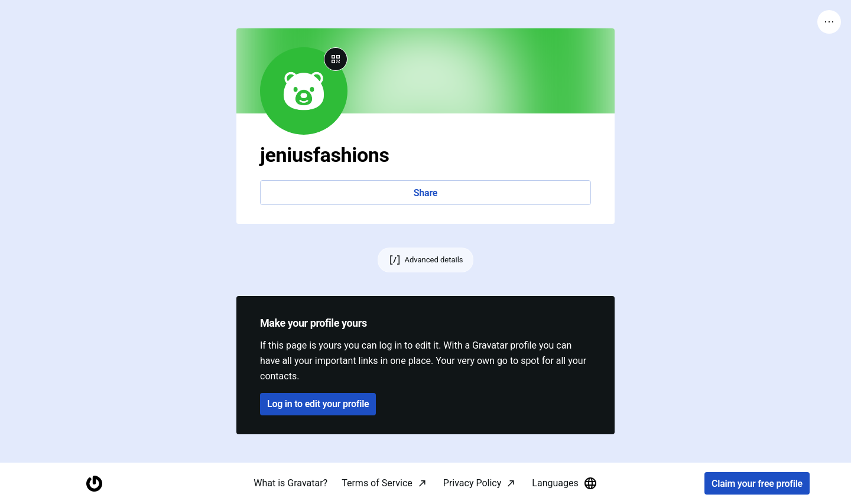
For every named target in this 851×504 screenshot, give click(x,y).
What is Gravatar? (290, 483)
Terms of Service (377, 483)
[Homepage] (94, 484)
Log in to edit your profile (318, 404)
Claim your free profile (757, 484)
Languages (564, 483)
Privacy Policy (472, 483)
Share (425, 193)
